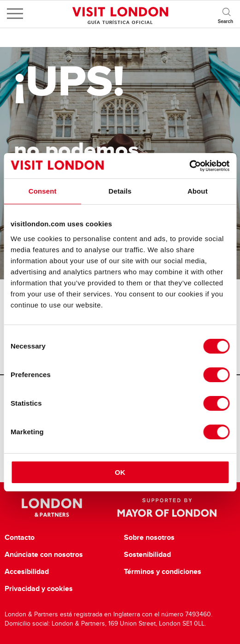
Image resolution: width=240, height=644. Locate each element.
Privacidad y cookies (39, 589)
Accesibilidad (27, 572)
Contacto (20, 538)
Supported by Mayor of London (167, 508)
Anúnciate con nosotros (44, 555)
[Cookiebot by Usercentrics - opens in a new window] (189, 166)
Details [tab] (120, 191)
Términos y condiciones (163, 572)
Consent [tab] (43, 191)
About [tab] (198, 191)
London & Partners (52, 508)
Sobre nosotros (149, 538)
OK (120, 472)
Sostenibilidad (147, 555)
